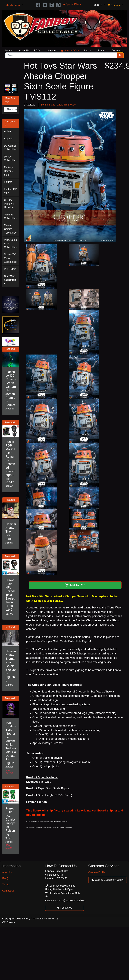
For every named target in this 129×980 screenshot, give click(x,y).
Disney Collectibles (10, 158)
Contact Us (118, 51)
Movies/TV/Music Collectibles (10, 258)
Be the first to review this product (59, 105)
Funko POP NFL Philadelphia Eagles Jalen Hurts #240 (11, 595)
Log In (87, 51)
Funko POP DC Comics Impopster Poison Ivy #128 (11, 823)
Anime (7, 131)
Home (9, 51)
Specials (9, 787)
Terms (101, 51)
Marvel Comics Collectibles (10, 229)
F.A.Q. (37, 51)
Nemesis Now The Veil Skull (11, 531)
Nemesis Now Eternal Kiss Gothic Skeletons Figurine (11, 666)
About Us (24, 51)
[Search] (61, 55)
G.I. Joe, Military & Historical (9, 204)
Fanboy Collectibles (33, 919)
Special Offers (70, 51)
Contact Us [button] (64, 908)
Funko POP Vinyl (10, 191)
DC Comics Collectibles (10, 148)
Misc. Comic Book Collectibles (11, 244)
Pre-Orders (10, 269)
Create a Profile (97, 872)
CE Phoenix (9, 922)
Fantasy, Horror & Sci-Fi (9, 171)
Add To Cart (75, 585)
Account (52, 51)
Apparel (8, 139)
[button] (15, 5)
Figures (8, 182)
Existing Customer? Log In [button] (107, 880)
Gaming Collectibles (10, 216)
